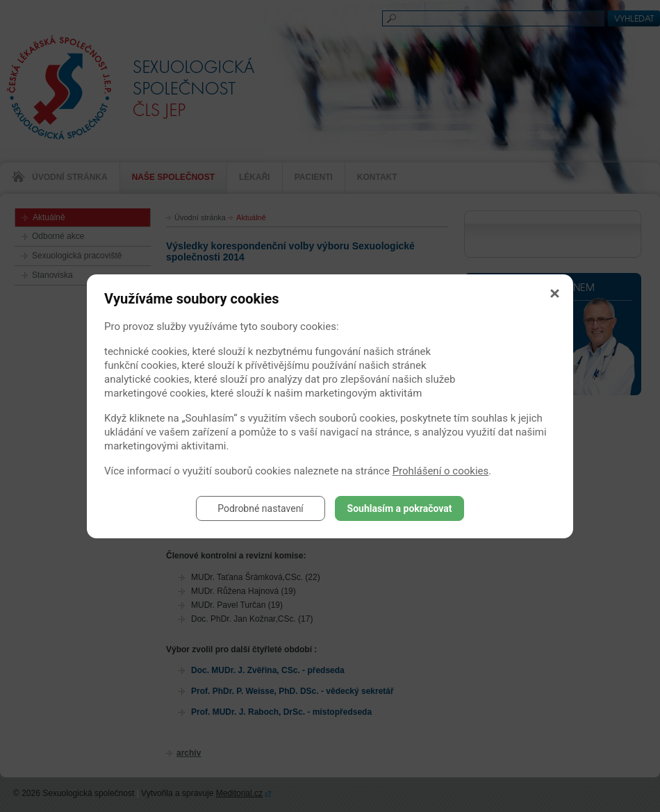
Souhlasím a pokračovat (400, 508)
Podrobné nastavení (261, 508)
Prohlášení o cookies (441, 471)
